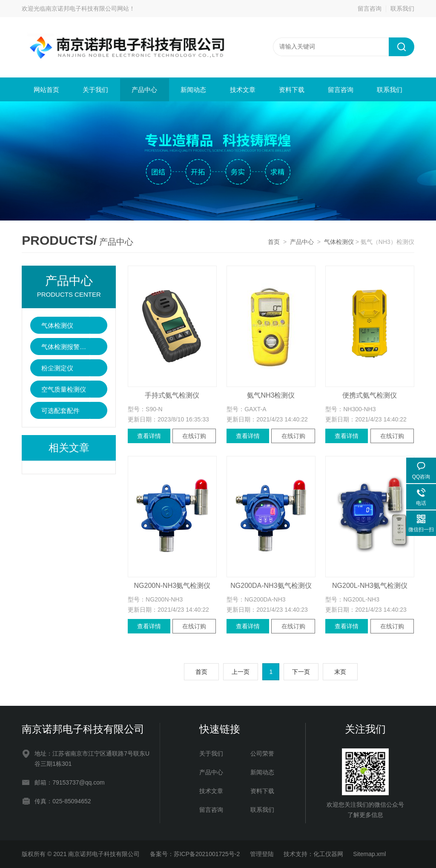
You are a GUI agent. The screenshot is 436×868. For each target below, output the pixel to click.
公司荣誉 (262, 753)
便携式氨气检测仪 (370, 395)
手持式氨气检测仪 (172, 395)
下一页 (301, 672)
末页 (340, 672)
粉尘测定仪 (57, 368)
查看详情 (149, 436)
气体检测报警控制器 (66, 347)
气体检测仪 (339, 242)
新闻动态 (193, 90)
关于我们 (95, 90)
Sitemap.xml (369, 854)
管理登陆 (262, 854)
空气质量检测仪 (64, 389)
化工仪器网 (328, 854)
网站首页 (46, 90)
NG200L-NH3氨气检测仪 (370, 586)
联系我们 (402, 9)
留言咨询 (370, 9)
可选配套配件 (60, 411)
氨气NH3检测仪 (271, 395)
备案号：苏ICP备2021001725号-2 (195, 854)
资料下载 (292, 90)
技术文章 (243, 90)
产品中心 (144, 90)
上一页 (241, 672)
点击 (99, 325)
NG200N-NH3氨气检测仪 (172, 586)
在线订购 (194, 436)
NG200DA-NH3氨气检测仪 (271, 586)
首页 (274, 242)
